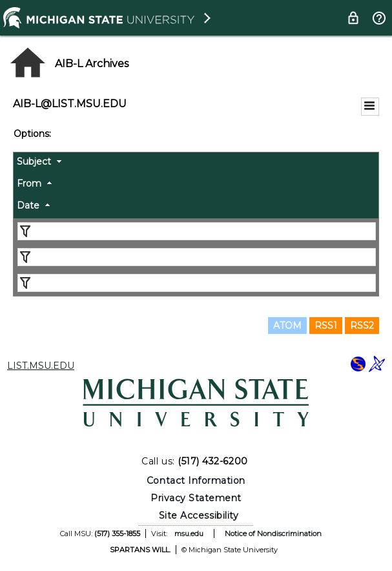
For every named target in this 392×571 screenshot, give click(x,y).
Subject (34, 161)
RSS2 (362, 326)
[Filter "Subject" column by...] (197, 231)
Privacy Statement (196, 498)
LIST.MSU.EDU (41, 366)
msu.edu (189, 534)
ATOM (287, 326)
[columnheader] (196, 163)
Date (28, 205)
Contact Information (196, 481)
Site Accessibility (199, 515)
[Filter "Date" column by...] (197, 283)
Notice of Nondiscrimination (273, 534)
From (29, 183)
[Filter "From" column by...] (197, 257)
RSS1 (326, 326)
